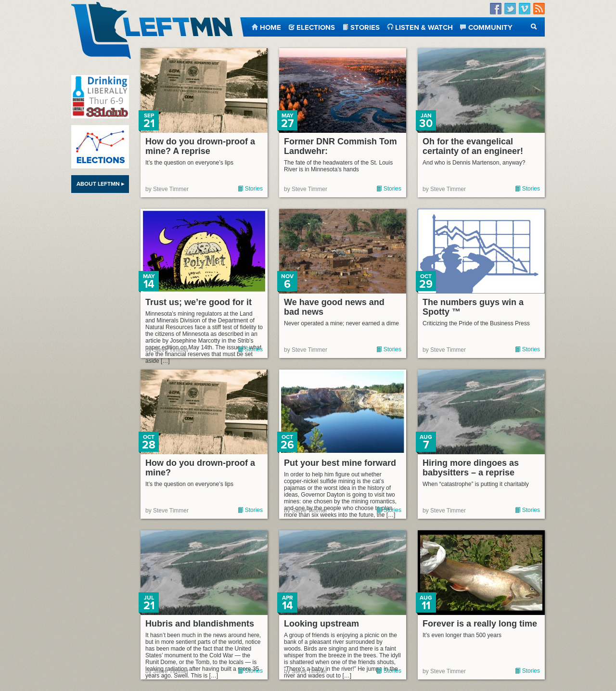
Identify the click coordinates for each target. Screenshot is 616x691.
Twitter (510, 9)
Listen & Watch (424, 27)
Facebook (496, 9)
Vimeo (525, 9)
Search (534, 27)
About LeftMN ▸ (100, 184)
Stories (365, 27)
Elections (316, 27)
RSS (539, 9)
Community (490, 27)
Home (270, 27)
